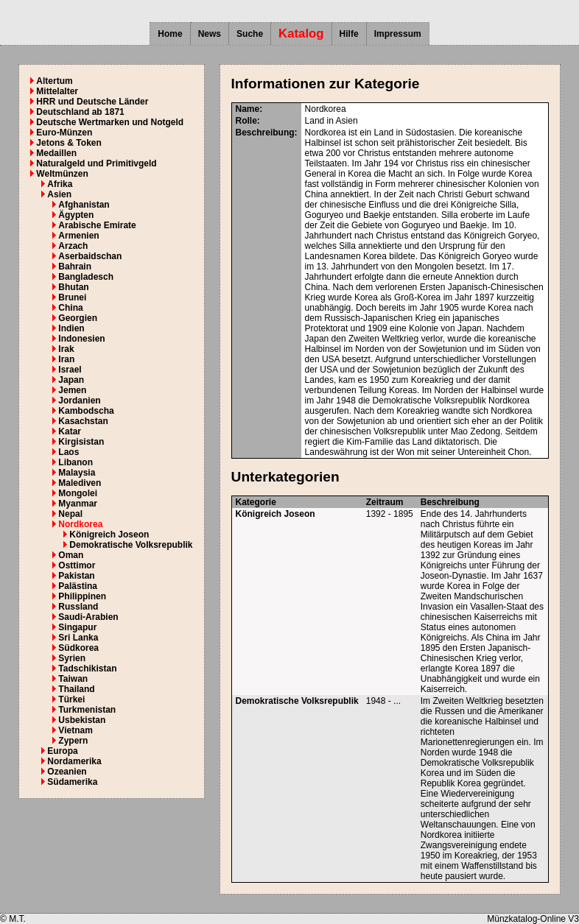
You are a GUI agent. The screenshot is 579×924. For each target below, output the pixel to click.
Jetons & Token (69, 143)
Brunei (72, 297)
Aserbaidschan (90, 256)
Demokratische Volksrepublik (131, 545)
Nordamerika (74, 761)
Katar (70, 431)
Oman (71, 555)
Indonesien (81, 339)
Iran (66, 359)
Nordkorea (80, 524)
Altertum (54, 81)
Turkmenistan (87, 710)
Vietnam (75, 730)
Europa (62, 751)
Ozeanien (67, 772)
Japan (71, 380)
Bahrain (75, 267)
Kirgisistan (81, 442)
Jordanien (79, 401)
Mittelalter (57, 91)
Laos (69, 452)
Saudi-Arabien (88, 617)
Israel (70, 370)
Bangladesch (86, 277)
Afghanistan (84, 205)
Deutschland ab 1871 (80, 112)
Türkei (71, 699)
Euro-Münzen (64, 133)
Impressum (398, 34)
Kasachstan (83, 421)
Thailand (76, 689)
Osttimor (77, 565)
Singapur (77, 627)
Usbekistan (82, 720)
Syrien (72, 658)
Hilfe (349, 34)
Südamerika (72, 782)
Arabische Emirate (97, 225)
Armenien (78, 236)
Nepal (70, 514)
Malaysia (77, 473)
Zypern (73, 741)
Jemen (72, 390)
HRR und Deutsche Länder (92, 102)
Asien (59, 194)
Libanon (76, 462)
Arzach (73, 246)
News (210, 34)
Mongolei (78, 493)
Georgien (78, 318)
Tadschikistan (87, 669)
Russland (78, 607)
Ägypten (76, 215)
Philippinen (82, 596)
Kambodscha (86, 411)
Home (170, 34)
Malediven (80, 483)
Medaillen (56, 153)
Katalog (301, 33)
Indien (71, 328)
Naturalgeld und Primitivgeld (96, 163)
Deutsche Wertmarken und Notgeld (110, 122)
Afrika (60, 184)
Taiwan (73, 679)
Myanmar (78, 504)
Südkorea (78, 648)
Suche (250, 34)
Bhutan (73, 287)
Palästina (78, 586)
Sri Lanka (78, 638)
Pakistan (76, 576)
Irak (66, 349)
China (70, 308)
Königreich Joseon (109, 535)
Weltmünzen (62, 174)
